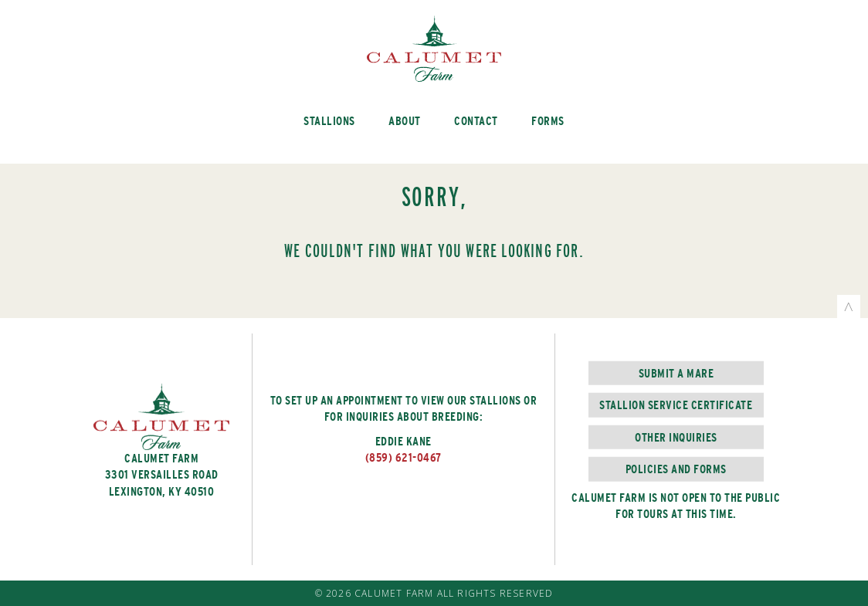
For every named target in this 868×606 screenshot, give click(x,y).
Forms (548, 121)
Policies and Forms (676, 469)
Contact (476, 121)
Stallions (329, 121)
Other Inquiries (676, 437)
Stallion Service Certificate (676, 405)
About (405, 121)
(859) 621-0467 (403, 458)
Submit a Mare (676, 373)
